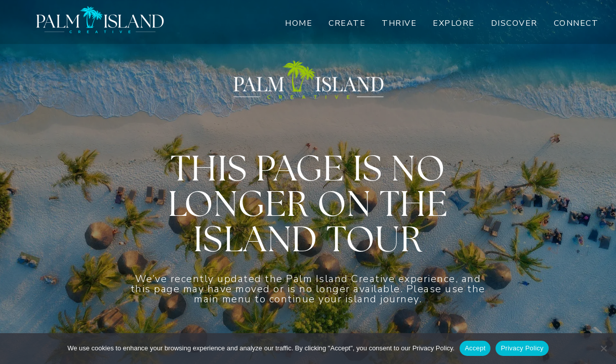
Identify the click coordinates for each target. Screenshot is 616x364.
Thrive (399, 23)
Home (299, 23)
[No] (603, 348)
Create (347, 23)
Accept (475, 348)
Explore (454, 23)
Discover (514, 23)
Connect (576, 23)
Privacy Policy (522, 348)
